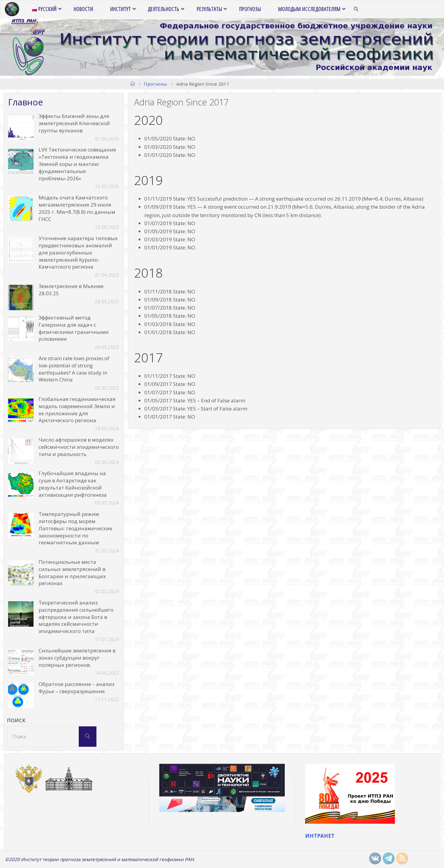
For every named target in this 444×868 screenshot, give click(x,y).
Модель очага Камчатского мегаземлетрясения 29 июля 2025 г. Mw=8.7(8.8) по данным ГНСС (77, 208)
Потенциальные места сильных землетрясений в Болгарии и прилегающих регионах (72, 572)
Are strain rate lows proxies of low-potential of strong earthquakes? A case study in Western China (74, 369)
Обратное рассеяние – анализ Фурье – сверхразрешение (76, 688)
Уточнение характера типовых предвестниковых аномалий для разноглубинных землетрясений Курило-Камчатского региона (78, 252)
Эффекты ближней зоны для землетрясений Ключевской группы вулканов (74, 123)
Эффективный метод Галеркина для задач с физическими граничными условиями (74, 328)
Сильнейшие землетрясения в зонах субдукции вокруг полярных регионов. (77, 658)
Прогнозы (155, 84)
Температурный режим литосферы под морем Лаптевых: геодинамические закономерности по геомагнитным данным (75, 528)
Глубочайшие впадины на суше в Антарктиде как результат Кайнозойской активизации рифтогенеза (73, 484)
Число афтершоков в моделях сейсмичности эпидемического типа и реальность (79, 447)
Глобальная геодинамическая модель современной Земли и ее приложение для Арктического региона (77, 410)
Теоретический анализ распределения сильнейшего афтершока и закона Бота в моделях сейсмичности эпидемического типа (76, 617)
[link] (356, 9)
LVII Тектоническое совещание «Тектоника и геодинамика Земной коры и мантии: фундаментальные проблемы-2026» (77, 164)
